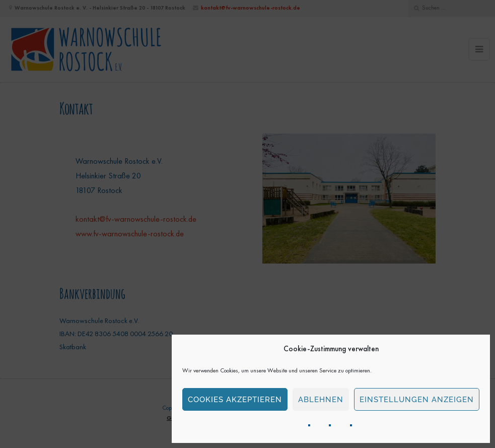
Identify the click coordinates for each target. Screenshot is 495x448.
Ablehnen (321, 400)
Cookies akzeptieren (235, 400)
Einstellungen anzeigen (417, 400)
